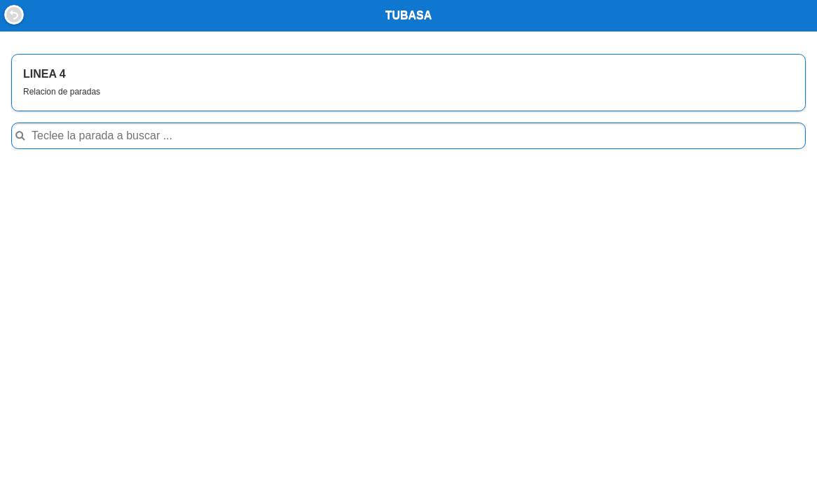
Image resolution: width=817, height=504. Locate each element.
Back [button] (14, 15)
